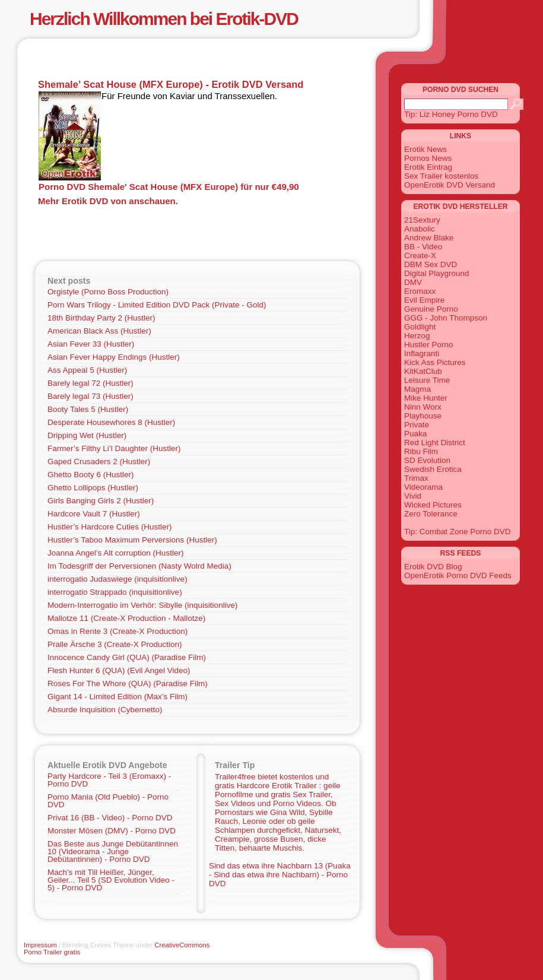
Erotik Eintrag (428, 167)
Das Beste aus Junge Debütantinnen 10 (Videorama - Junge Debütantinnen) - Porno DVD (113, 851)
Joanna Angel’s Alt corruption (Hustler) (115, 553)
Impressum (40, 945)
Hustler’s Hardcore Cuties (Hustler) (110, 527)
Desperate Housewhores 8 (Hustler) (111, 422)
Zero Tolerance (431, 514)
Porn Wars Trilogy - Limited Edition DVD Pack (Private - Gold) (157, 305)
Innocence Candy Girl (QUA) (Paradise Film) (127, 657)
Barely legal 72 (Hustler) (90, 383)
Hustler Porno (429, 345)
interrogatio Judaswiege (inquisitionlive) (118, 579)
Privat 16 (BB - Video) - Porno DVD (110, 818)
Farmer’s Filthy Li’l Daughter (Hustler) (114, 448)
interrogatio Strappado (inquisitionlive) (115, 592)
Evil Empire (424, 300)
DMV (413, 282)
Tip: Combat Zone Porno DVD (458, 532)
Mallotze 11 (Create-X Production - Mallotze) (126, 618)
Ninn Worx (423, 407)
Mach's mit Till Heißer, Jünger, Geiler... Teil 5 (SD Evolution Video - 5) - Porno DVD (111, 880)
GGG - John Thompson (446, 318)
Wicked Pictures (433, 505)
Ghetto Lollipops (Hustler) (93, 488)
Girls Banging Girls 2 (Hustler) (101, 501)
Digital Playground (437, 273)
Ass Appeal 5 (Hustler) (87, 370)
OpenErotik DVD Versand (450, 185)
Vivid (413, 496)
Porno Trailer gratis (52, 952)
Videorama (423, 487)
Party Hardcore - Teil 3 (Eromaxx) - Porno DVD (109, 780)
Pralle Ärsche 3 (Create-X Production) (115, 644)
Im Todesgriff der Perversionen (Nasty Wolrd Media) (139, 566)
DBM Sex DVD (431, 264)
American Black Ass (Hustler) (99, 331)
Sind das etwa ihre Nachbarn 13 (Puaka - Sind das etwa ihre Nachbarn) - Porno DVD (280, 875)
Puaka (415, 434)
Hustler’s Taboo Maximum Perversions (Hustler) (132, 540)
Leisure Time (427, 380)
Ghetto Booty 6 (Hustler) (91, 475)
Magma (417, 389)
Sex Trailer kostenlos (441, 176)
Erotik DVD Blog (433, 567)
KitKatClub (423, 371)
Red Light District (435, 443)
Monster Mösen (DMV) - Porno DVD (112, 831)
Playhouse (423, 416)
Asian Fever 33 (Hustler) (91, 344)
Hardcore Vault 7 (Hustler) (94, 514)
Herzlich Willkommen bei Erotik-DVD (164, 19)
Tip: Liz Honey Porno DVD (451, 114)
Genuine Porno (431, 309)
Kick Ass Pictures (435, 362)
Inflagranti (422, 353)
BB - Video (423, 247)
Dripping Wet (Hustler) (87, 435)
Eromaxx (420, 291)
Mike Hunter (426, 398)
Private (417, 425)
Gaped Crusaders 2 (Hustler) (99, 462)
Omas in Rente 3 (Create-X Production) (118, 631)
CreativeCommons (182, 945)
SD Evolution (427, 460)
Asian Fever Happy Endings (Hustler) (114, 357)
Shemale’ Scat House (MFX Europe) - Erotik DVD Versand (171, 84)
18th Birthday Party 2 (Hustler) (101, 318)
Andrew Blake (429, 238)
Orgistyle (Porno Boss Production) (108, 292)
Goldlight (420, 327)
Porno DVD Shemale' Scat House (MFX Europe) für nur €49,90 (169, 187)
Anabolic (420, 229)
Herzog (417, 336)
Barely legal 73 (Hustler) (90, 396)
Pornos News (428, 158)
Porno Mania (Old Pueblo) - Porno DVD (108, 801)
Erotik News (425, 149)
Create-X (420, 256)
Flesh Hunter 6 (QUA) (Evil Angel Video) (119, 670)
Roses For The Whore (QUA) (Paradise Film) (128, 684)
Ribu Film (421, 451)
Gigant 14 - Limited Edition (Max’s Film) (118, 697)
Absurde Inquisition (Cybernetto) (105, 710)
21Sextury (422, 220)
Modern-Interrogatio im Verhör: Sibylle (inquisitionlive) (142, 605)
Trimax (416, 478)
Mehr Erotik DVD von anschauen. (108, 201)
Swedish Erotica (433, 469)
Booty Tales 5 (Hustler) (88, 409)
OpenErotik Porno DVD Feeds (458, 575)
